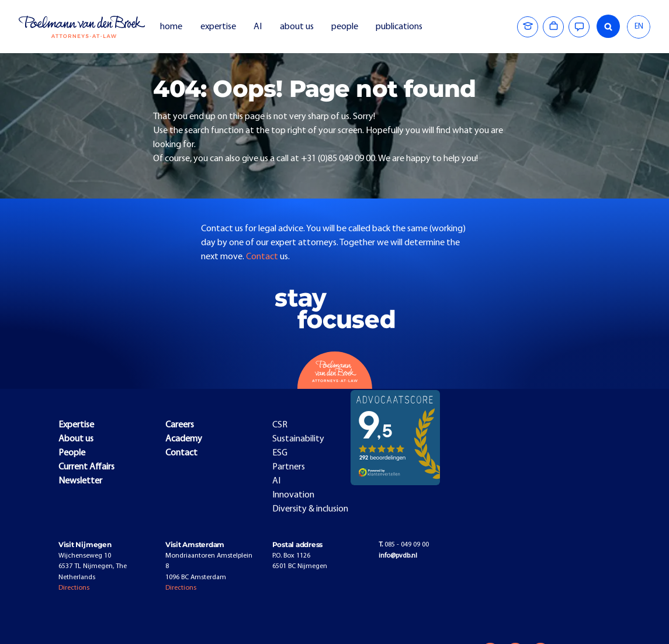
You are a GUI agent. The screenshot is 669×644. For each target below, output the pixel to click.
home (171, 27)
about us (297, 27)
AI (258, 27)
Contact (263, 257)
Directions (74, 588)
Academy (184, 439)
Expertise (76, 425)
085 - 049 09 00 (404, 545)
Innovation (293, 495)
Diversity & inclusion (310, 509)
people (345, 27)
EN (639, 27)
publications (400, 27)
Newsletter (80, 481)
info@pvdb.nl (398, 556)
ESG (280, 453)
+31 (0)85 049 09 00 (338, 159)
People (72, 453)
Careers (180, 425)
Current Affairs (86, 467)
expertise (218, 27)
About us (76, 439)
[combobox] (639, 27)
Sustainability (298, 439)
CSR (280, 425)
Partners (289, 467)
